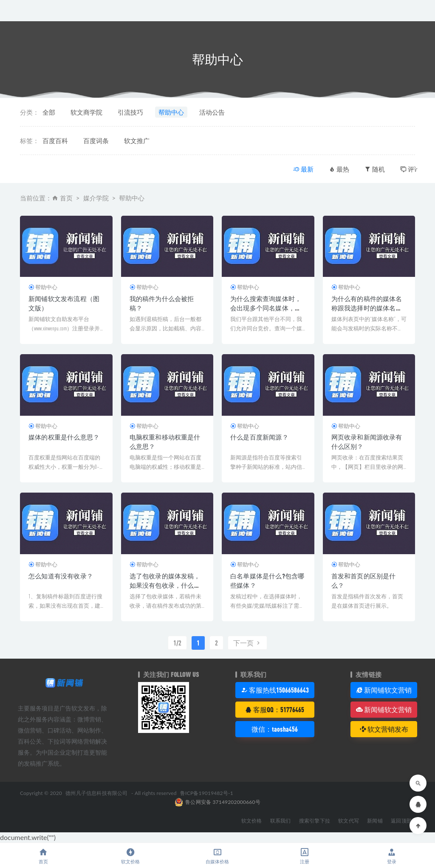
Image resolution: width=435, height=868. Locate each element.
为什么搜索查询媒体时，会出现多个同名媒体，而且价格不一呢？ (266, 308)
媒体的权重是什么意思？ (64, 437)
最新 (303, 169)
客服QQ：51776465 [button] (275, 709)
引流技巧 (130, 112)
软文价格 (131, 856)
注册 (304, 856)
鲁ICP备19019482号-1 (207, 793)
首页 (66, 198)
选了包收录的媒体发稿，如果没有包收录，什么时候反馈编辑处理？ (165, 585)
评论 (410, 169)
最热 (339, 169)
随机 (375, 169)
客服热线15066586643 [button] (275, 690)
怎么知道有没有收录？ (61, 576)
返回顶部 (401, 821)
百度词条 (96, 141)
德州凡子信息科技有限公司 (96, 793)
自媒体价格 (218, 856)
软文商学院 (86, 112)
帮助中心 (171, 112)
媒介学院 (96, 198)
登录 (391, 856)
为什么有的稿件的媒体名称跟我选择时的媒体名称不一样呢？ (367, 308)
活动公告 (212, 112)
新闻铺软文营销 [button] (384, 690)
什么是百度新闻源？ (259, 437)
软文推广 (137, 141)
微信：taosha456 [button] (275, 729)
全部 (49, 112)
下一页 (247, 643)
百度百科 (55, 141)
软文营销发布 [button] (384, 729)
